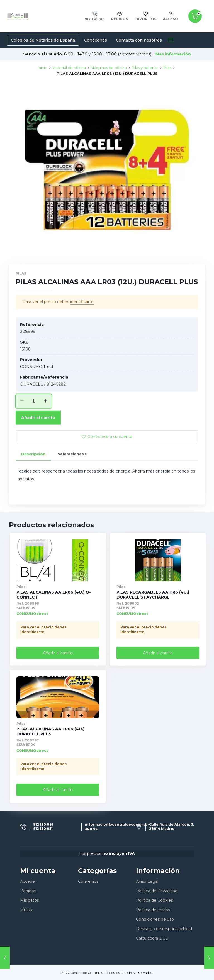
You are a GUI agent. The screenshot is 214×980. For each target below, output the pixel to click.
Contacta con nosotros (139, 40)
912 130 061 (43, 825)
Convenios (88, 881)
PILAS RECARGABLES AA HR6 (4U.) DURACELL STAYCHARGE (153, 595)
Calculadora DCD (152, 938)
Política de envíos (153, 910)
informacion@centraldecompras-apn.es (117, 826)
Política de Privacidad (157, 891)
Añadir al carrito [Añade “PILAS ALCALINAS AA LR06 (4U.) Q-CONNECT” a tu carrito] (58, 653)
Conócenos (96, 40)
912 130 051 (43, 829)
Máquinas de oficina (109, 88)
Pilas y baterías (145, 88)
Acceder (28, 881)
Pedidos (28, 891)
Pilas (167, 88)
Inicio (43, 88)
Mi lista (27, 910)
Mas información (173, 54)
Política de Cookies (154, 900)
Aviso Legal (147, 881)
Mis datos (29, 900)
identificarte (82, 322)
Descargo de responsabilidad (164, 929)
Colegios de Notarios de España (43, 40)
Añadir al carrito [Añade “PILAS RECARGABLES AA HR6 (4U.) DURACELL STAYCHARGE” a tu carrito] (158, 653)
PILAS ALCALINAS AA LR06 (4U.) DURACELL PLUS (50, 731)
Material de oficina (69, 88)
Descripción (33, 474)
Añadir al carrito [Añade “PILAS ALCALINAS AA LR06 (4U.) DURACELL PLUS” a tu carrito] (58, 790)
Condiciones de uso (155, 919)
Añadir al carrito (38, 437)
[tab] (33, 474)
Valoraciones (73, 474)
